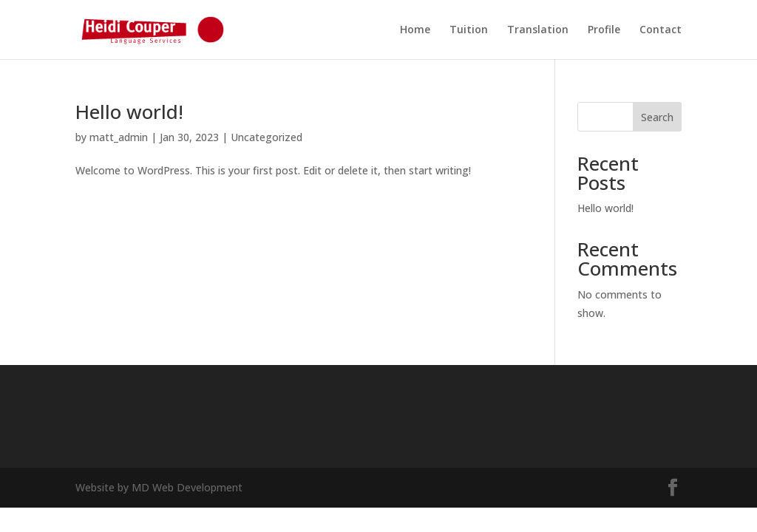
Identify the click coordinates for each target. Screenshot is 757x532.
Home (415, 30)
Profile (604, 30)
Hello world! (129, 112)
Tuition (469, 30)
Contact (661, 30)
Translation (538, 30)
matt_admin (119, 137)
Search (657, 117)
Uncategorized (267, 137)
